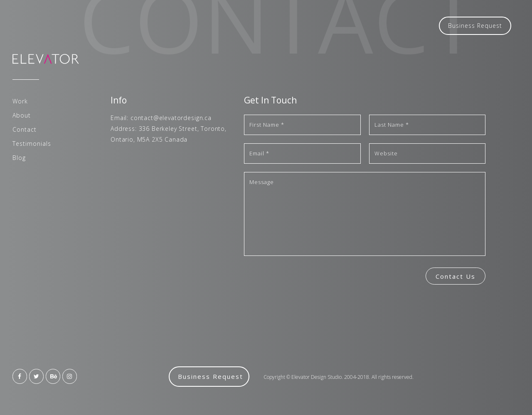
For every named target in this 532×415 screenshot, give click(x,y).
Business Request (475, 26)
